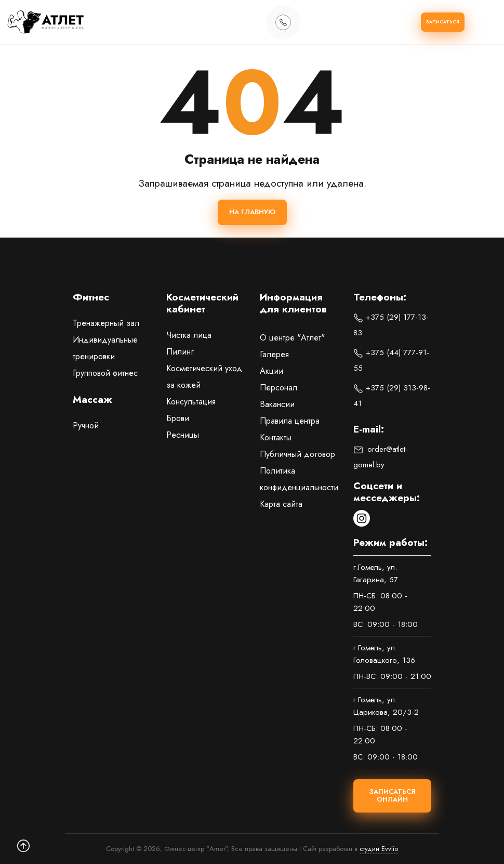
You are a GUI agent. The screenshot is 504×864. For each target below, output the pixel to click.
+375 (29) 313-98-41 (392, 396)
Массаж (92, 400)
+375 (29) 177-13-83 (391, 325)
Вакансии (277, 404)
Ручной (86, 426)
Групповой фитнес (105, 373)
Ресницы (183, 435)
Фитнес (91, 298)
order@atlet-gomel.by (381, 457)
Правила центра (290, 421)
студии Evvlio (379, 849)
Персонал (278, 388)
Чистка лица (189, 335)
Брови (178, 418)
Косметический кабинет (202, 304)
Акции (271, 371)
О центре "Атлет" (292, 338)
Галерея (274, 354)
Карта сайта (281, 504)
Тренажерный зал (106, 323)
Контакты (276, 437)
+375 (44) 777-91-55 (391, 360)
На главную (252, 212)
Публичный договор (297, 454)
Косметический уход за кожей (204, 377)
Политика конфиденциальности (299, 479)
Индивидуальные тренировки (105, 348)
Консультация (191, 402)
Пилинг (180, 352)
